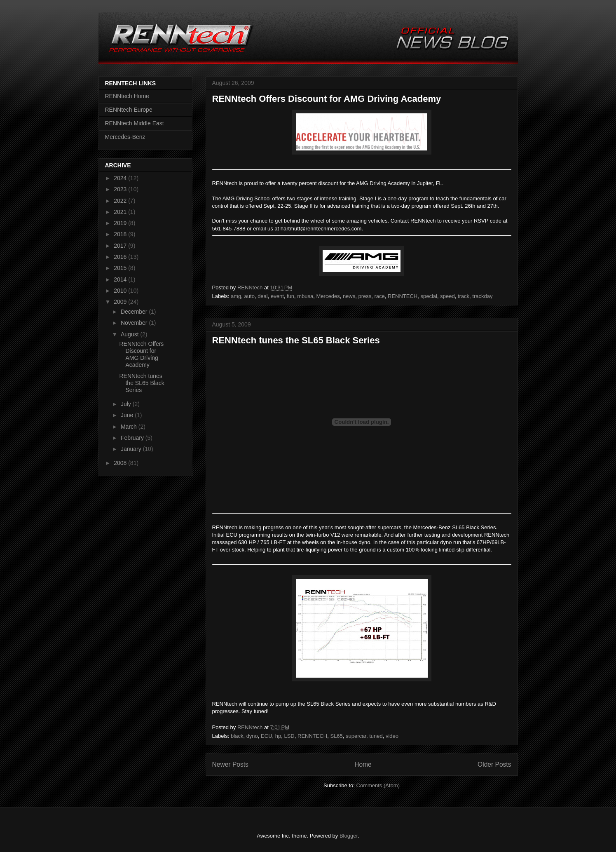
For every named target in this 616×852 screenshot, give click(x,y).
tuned (376, 736)
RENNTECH (403, 296)
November (135, 323)
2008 (121, 463)
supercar (356, 736)
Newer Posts (230, 764)
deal (263, 296)
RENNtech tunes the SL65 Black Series (296, 340)
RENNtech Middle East (135, 123)
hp (278, 736)
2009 (121, 302)
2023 (121, 189)
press (365, 296)
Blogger (349, 836)
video (392, 736)
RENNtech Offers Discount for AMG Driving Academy (327, 99)
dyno (252, 736)
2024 (121, 178)
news (349, 296)
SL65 (336, 736)
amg (236, 296)
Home (363, 764)
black (237, 736)
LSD (289, 736)
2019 (121, 223)
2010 (121, 291)
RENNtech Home (127, 96)
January (132, 449)
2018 (121, 234)
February (133, 438)
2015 (121, 268)
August (130, 334)
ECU (266, 736)
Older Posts (494, 764)
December (135, 312)
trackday (482, 296)
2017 (121, 246)
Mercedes (328, 296)
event (277, 296)
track (464, 296)
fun (290, 296)
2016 (121, 257)
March (130, 427)
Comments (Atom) (378, 785)
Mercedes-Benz (125, 137)
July (127, 404)
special (429, 296)
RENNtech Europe (129, 110)
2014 (121, 279)
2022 (121, 201)
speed (447, 296)
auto (249, 296)
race (380, 296)
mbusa (305, 296)
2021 (121, 212)
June (128, 415)
